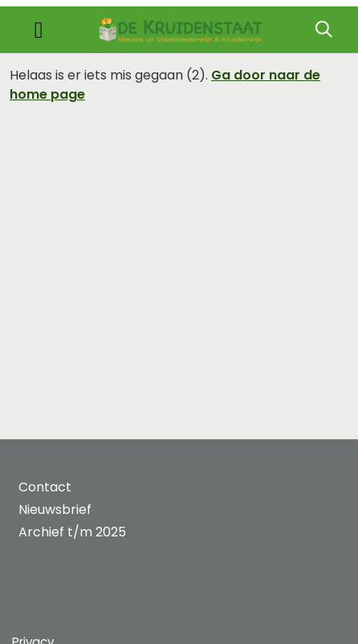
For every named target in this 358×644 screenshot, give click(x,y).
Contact (45, 487)
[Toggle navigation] (39, 30)
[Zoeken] (323, 30)
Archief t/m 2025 (72, 532)
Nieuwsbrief (55, 509)
